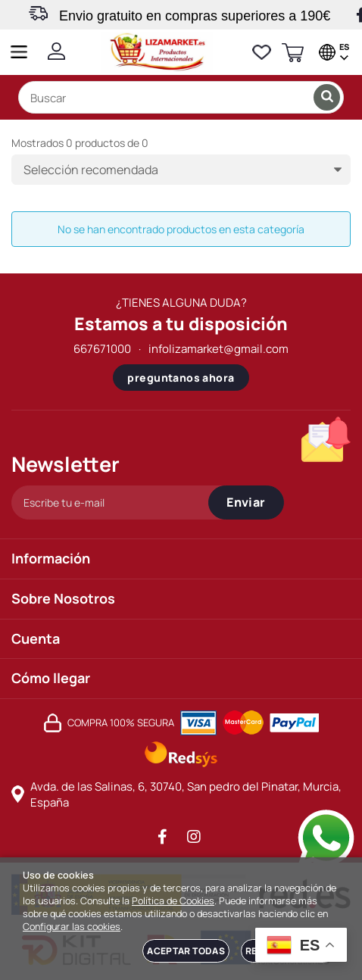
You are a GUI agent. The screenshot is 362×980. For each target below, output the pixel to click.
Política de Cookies (173, 901)
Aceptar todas (186, 951)
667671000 (102, 349)
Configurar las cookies (72, 927)
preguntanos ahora (181, 378)
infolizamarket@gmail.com (218, 349)
